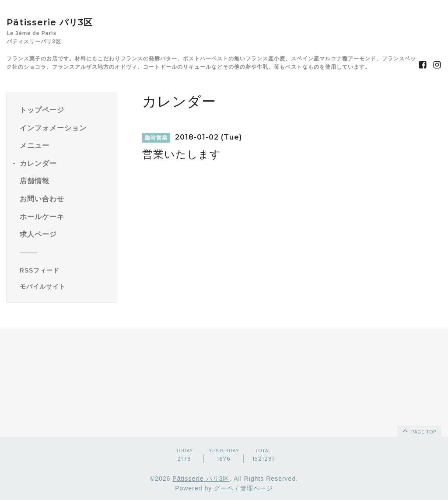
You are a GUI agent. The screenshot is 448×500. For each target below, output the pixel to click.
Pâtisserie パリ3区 (50, 22)
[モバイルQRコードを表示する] (65, 287)
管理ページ (257, 488)
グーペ (224, 488)
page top (419, 430)
